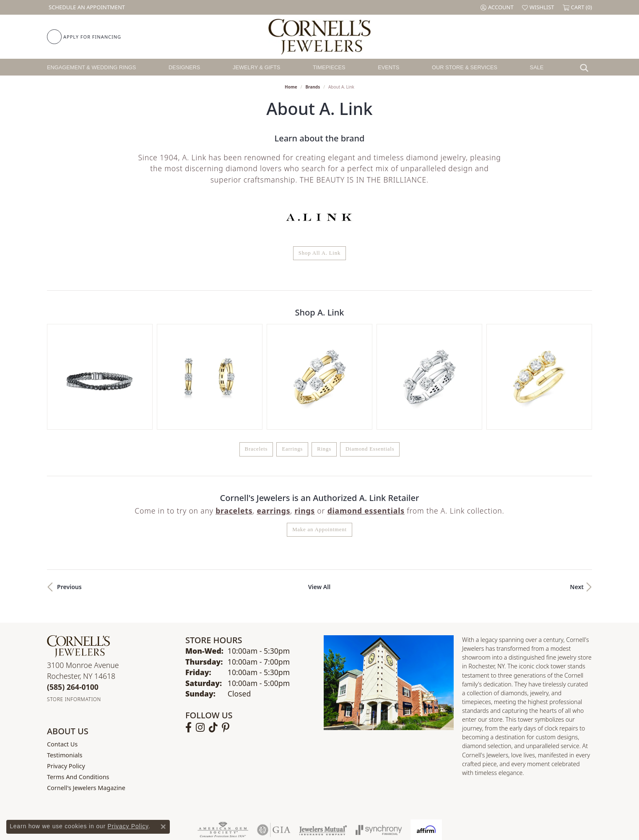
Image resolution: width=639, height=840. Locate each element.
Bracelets (256, 362)
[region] (319, 333)
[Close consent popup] (163, 827)
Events (388, 67)
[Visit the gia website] (274, 743)
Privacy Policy (66, 679)
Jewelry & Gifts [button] (256, 67)
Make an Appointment (319, 442)
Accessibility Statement (390, 802)
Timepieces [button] (329, 67)
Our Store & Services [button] (465, 67)
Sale (537, 67)
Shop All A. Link (319, 253)
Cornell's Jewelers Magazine (86, 700)
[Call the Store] (73, 600)
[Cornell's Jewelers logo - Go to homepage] (319, 37)
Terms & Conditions (328, 802)
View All (319, 500)
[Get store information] (74, 612)
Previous (69, 500)
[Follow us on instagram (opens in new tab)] (200, 640)
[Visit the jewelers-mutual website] (323, 743)
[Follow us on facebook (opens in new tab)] (188, 640)
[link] (86, 7)
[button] (497, 7)
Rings (324, 362)
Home (291, 87)
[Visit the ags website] (223, 743)
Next (577, 500)
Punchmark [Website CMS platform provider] (335, 829)
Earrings (292, 362)
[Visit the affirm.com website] (426, 743)
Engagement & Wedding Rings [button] (91, 67)
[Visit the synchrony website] (379, 743)
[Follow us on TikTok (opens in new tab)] (213, 640)
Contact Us (62, 657)
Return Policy (236, 802)
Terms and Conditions (78, 690)
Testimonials (65, 668)
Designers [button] (184, 67)
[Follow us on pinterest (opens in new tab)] (226, 640)
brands (313, 87)
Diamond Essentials (370, 362)
